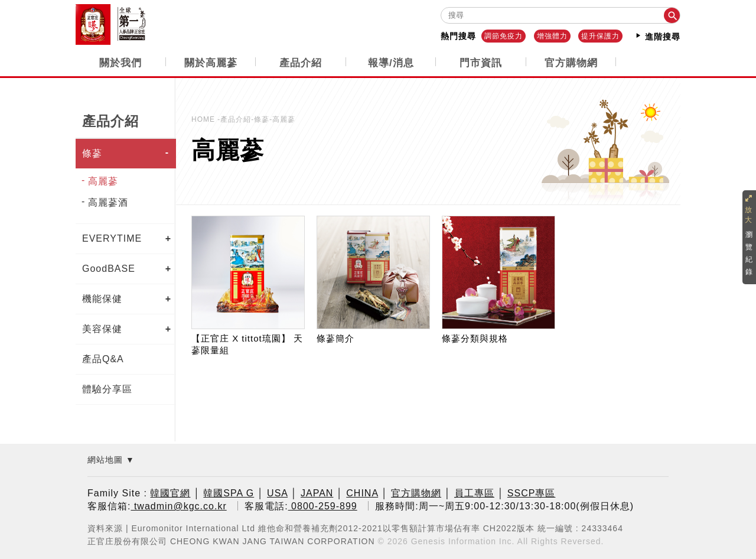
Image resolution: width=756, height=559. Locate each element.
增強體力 (552, 36)
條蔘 (92, 153)
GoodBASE (109, 268)
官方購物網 (571, 62)
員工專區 (474, 493)
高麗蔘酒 (108, 202)
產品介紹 (301, 62)
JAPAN (317, 493)
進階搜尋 (657, 36)
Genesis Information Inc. (463, 541)
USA (277, 493)
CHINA (362, 493)
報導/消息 (391, 62)
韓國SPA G (229, 493)
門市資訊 (481, 62)
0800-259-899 (323, 506)
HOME (204, 119)
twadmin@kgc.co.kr (178, 506)
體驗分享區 (107, 389)
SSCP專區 (532, 493)
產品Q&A (103, 358)
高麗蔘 (103, 181)
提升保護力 (600, 36)
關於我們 (120, 62)
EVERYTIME (112, 238)
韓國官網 (170, 493)
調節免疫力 (504, 36)
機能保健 (102, 298)
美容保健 (102, 328)
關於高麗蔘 (211, 62)
